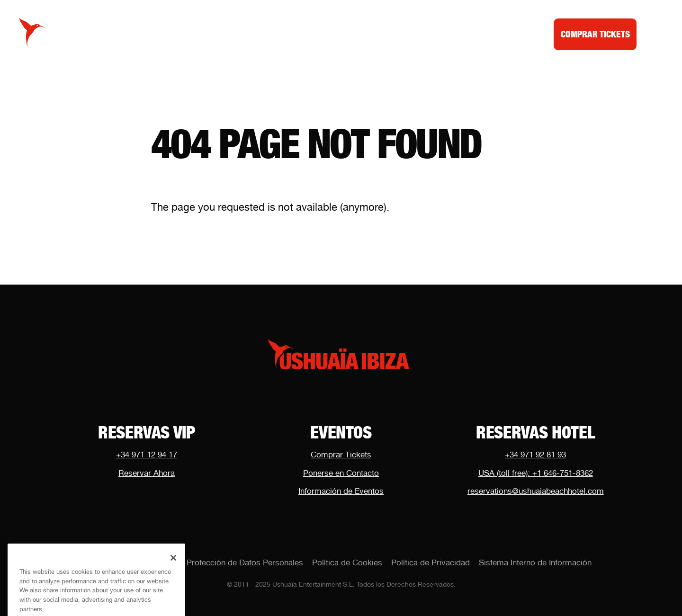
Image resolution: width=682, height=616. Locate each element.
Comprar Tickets (341, 455)
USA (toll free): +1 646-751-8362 (536, 473)
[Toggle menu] (653, 32)
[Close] (173, 565)
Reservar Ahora (147, 473)
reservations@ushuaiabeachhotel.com (536, 491)
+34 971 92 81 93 (535, 455)
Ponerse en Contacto (341, 473)
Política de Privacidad (431, 562)
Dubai (435, 34)
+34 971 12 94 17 (147, 455)
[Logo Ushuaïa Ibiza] (32, 32)
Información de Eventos (341, 491)
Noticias (387, 34)
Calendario (262, 34)
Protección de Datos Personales (245, 562)
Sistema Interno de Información (535, 562)
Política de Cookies (347, 562)
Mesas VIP (328, 34)
